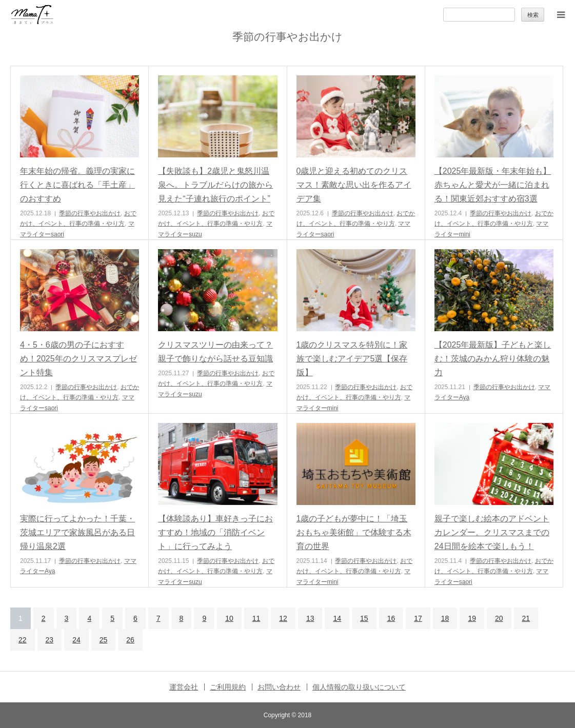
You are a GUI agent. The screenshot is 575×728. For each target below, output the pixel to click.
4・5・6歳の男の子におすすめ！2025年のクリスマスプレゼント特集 (78, 359)
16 (391, 618)
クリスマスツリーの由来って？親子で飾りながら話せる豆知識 (215, 352)
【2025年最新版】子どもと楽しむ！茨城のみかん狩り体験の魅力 (493, 359)
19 (472, 618)
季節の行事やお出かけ (90, 213)
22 (23, 640)
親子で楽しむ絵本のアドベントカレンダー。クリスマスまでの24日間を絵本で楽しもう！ (492, 532)
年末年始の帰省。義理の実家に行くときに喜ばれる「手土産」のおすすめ (77, 185)
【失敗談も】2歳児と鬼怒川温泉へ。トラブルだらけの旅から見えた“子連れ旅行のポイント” (215, 185)
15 (364, 618)
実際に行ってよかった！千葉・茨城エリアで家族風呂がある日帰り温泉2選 (77, 532)
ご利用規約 (228, 687)
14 (337, 618)
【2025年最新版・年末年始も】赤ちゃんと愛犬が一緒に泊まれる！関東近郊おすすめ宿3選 (493, 185)
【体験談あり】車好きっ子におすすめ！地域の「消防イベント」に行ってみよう (215, 532)
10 (229, 618)
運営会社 (184, 687)
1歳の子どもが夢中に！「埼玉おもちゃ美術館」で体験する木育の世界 (354, 532)
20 (499, 618)
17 (418, 618)
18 (445, 618)
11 (256, 618)
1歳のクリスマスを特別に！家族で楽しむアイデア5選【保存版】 (352, 359)
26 (130, 640)
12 (283, 618)
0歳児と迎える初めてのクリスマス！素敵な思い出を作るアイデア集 (354, 185)
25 (104, 640)
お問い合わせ (279, 687)
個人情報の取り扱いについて (359, 687)
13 (310, 618)
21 (526, 618)
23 (50, 640)
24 (76, 640)
